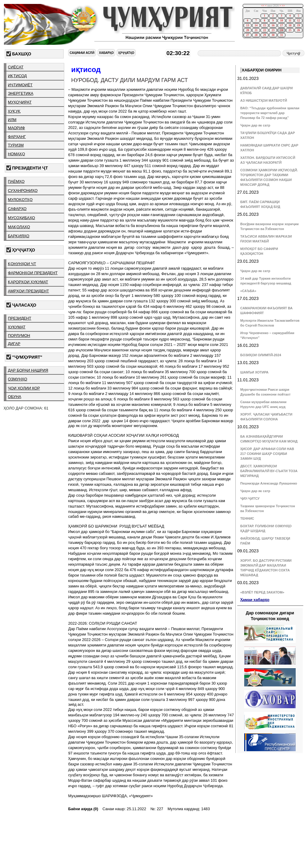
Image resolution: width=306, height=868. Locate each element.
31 (281, 35)
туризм (16, 145)
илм (12, 120)
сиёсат (16, 67)
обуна (15, 397)
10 (281, 21)
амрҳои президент (28, 291)
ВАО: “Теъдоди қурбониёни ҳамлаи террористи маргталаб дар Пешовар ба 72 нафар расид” (270, 113)
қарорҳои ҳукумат (28, 282)
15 (264, 25)
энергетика (21, 93)
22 (264, 30)
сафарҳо (17, 209)
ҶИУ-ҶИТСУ (250, 498)
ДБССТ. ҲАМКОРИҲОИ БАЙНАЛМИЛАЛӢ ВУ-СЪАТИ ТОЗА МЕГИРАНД (269, 471)
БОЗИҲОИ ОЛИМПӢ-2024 (261, 355)
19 (298, 25)
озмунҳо (18, 379)
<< (263, 6)
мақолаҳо (19, 227)
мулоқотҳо (20, 200)
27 (247, 35)
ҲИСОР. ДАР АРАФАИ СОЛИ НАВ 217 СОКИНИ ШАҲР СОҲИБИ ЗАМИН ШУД (267, 454)
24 (281, 30)
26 (298, 30)
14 (256, 25)
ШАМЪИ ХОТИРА (254, 372)
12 (298, 21)
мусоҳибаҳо (22, 218)
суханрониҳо (23, 191)
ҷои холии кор (24, 388)
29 (264, 35)
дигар (14, 344)
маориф (16, 128)
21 (256, 30)
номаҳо (16, 154)
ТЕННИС (247, 518)
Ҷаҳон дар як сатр (255, 125)
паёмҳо (16, 181)
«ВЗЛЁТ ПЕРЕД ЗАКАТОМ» (262, 592)
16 (273, 25)
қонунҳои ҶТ (22, 264)
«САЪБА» (248, 291)
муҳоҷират (20, 102)
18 (290, 25)
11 (290, 21)
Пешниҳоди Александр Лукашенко (269, 483)
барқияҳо (19, 236)
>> (283, 6)
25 (290, 30)
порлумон (19, 335)
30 (273, 35)
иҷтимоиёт (20, 85)
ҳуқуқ (14, 111)
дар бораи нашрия (28, 370)
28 (256, 35)
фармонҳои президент (33, 273)
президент (20, 318)
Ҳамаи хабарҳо (255, 600)
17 (281, 25)
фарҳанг (17, 137)
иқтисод (17, 76)
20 (247, 30)
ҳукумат (17, 327)
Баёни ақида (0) (83, 809)
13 (247, 25)
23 (273, 30)
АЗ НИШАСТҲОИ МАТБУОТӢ (264, 100)
